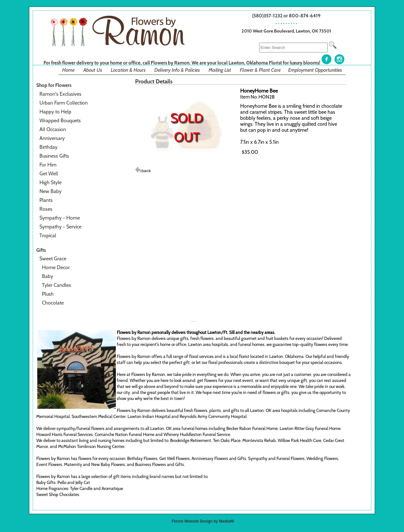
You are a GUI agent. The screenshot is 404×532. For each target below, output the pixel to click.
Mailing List (220, 70)
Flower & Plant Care (260, 70)
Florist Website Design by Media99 (203, 521)
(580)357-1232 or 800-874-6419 (286, 16)
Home (68, 70)
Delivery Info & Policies (177, 70)
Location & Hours (128, 70)
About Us (93, 70)
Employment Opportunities (315, 70)
